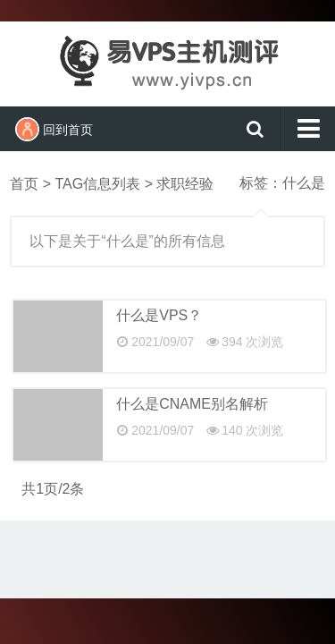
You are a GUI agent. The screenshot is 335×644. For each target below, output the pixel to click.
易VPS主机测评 (168, 62)
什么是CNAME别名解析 (192, 404)
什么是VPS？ (159, 315)
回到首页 (54, 129)
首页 (24, 184)
